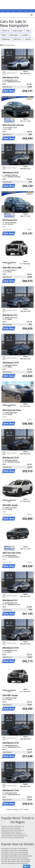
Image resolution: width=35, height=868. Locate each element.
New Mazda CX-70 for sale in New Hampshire (15, 858)
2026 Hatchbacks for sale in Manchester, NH (14, 836)
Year (29, 31)
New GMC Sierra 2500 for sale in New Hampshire (16, 862)
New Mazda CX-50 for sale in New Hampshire (15, 850)
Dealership (6, 39)
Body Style (14, 35)
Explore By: (6, 31)
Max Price (18, 39)
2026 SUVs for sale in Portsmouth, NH (13, 826)
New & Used (18, 31)
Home (3, 11)
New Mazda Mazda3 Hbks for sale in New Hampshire (17, 856)
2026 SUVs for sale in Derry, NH (11, 828)
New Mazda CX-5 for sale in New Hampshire (14, 849)
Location (26, 35)
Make (4, 35)
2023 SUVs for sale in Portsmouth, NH (13, 838)
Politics (13, 11)
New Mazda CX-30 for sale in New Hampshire (15, 854)
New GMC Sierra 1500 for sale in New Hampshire (16, 860)
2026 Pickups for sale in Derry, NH (11, 832)
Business (20, 11)
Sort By (28, 39)
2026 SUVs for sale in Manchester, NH (13, 830)
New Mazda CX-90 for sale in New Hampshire (15, 852)
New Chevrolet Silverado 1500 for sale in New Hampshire (15, 863)
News (8, 11)
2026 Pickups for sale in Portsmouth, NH (13, 834)
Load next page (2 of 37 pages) (17, 809)
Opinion (32, 11)
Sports (26, 11)
